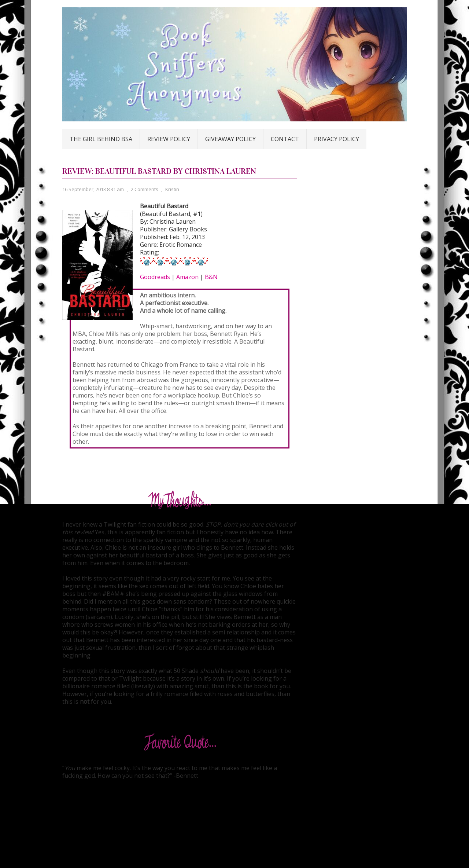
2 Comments (145, 189)
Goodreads (155, 277)
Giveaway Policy (230, 139)
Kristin (172, 189)
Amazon (187, 277)
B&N (211, 277)
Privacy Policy (337, 139)
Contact (285, 139)
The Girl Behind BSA (101, 139)
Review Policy (169, 139)
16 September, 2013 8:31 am (93, 189)
